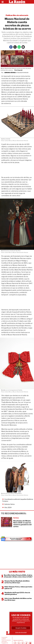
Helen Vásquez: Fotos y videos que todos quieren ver (18, 588)
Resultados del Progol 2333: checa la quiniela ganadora (17, 593)
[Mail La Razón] (23, 47)
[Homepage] (17, 2)
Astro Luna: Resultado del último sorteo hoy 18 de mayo (18, 599)
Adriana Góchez (10, 73)
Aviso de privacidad (21, 632)
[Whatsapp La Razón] (19, 47)
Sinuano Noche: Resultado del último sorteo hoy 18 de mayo (17, 582)
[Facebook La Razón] (11, 47)
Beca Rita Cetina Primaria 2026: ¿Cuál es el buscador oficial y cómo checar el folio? (18, 576)
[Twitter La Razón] (15, 47)
